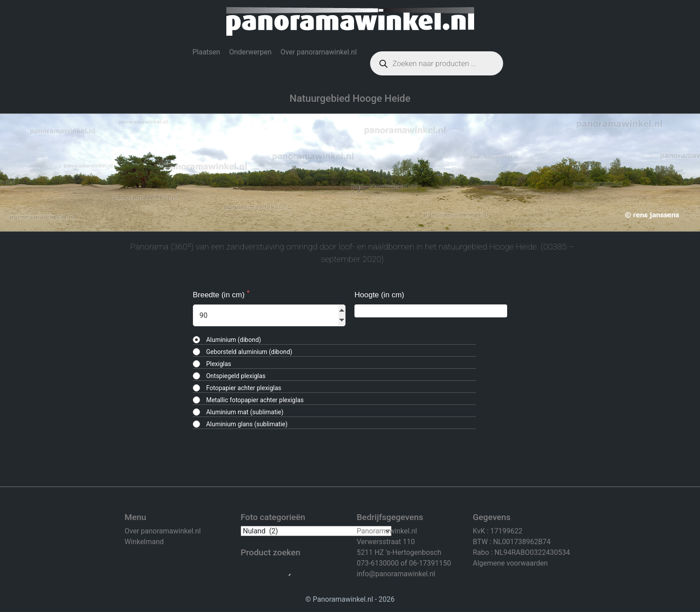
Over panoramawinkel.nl (319, 52)
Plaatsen (206, 52)
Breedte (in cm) (220, 295)
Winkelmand (144, 542)
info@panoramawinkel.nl (396, 574)
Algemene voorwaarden (510, 563)
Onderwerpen (250, 52)
